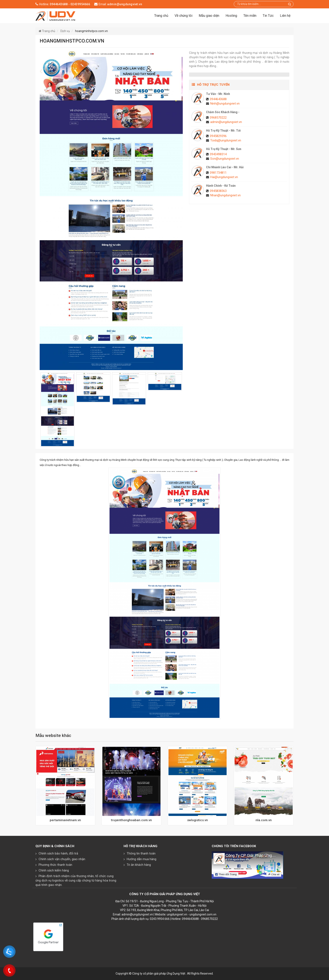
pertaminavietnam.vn (65, 820)
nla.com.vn (264, 820)
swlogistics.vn (198, 820)
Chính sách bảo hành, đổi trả (58, 853)
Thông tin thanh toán (141, 853)
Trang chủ (161, 16)
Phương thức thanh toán (55, 865)
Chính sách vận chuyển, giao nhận (62, 859)
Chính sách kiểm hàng (54, 870)
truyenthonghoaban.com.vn (131, 820)
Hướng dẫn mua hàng (142, 859)
